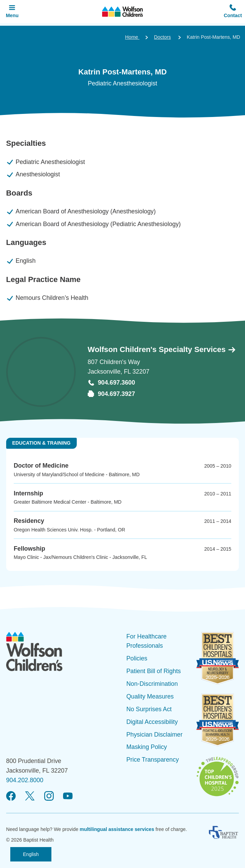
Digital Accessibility (152, 722)
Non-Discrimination (152, 684)
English (31, 854)
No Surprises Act (149, 709)
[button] (233, 12)
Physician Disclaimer (155, 735)
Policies (137, 658)
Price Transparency (153, 760)
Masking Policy (147, 747)
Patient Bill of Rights (154, 671)
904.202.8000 (25, 780)
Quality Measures (150, 696)
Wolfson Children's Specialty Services (162, 349)
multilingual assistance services (117, 829)
